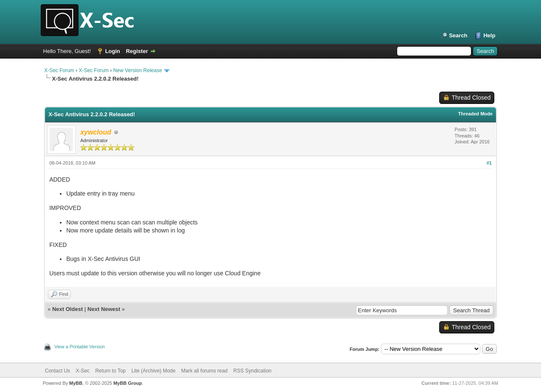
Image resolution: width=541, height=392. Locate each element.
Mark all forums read (204, 371)
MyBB (76, 383)
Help (489, 35)
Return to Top (110, 371)
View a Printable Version (80, 347)
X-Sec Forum (59, 70)
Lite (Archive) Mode (154, 371)
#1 (489, 163)
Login (113, 51)
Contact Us (57, 371)
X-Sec (83, 371)
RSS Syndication (252, 371)
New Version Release (138, 70)
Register (137, 51)
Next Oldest (67, 309)
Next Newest (104, 309)
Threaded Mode (475, 114)
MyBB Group (128, 383)
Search (458, 35)
